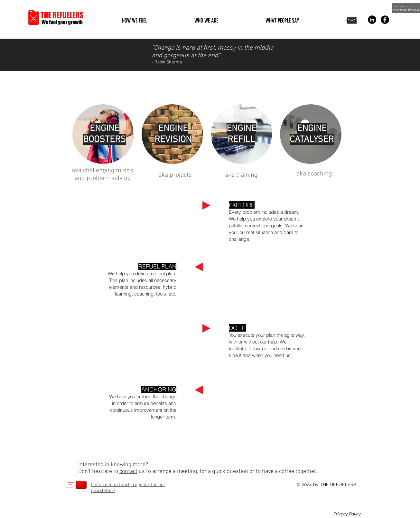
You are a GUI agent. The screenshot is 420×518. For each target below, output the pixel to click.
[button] (135, 21)
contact (128, 471)
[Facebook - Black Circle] (385, 20)
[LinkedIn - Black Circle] (372, 20)
